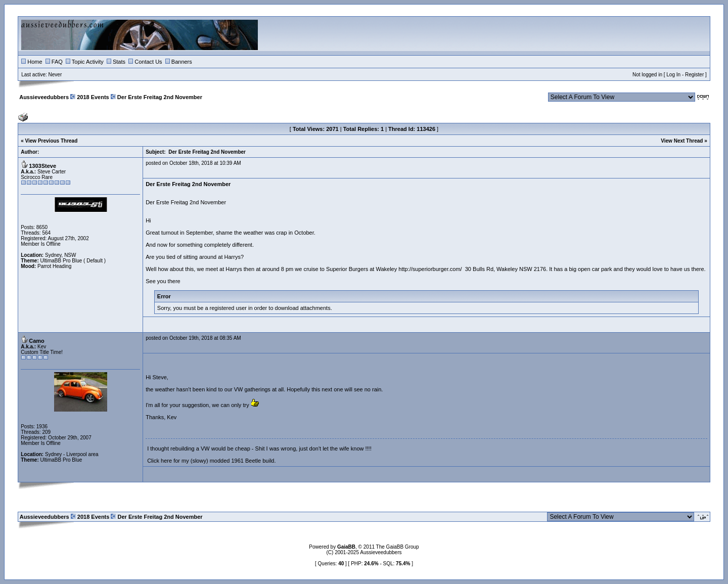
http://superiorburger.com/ (430, 269)
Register (694, 75)
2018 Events (93, 97)
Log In (673, 75)
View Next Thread (682, 141)
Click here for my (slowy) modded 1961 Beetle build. (211, 461)
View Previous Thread (52, 141)
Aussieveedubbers (44, 97)
